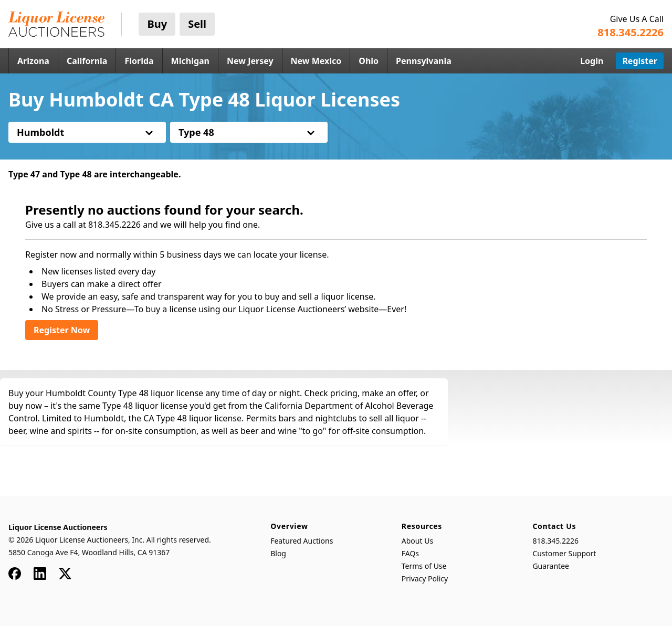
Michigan (190, 61)
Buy (157, 24)
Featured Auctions (302, 541)
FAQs (410, 553)
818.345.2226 (555, 541)
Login (592, 61)
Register (640, 61)
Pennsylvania (424, 61)
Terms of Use (424, 566)
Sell (197, 24)
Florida (139, 61)
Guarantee (551, 566)
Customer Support (564, 553)
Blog (278, 553)
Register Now (62, 330)
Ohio (369, 61)
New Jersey (250, 61)
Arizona (33, 61)
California (87, 61)
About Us (417, 541)
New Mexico (316, 61)
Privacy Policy (425, 579)
